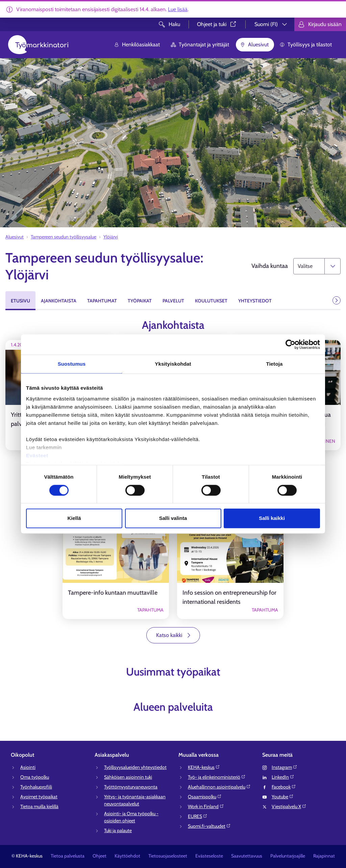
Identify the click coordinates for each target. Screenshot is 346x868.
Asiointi (28, 767)
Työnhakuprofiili (36, 787)
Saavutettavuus (247, 856)
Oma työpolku (35, 777)
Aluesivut (254, 44)
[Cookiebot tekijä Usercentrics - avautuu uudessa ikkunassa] (290, 344)
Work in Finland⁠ (206, 806)
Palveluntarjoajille (288, 856)
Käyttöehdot (127, 856)
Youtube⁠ (283, 797)
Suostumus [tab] (72, 364)
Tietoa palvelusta (68, 856)
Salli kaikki (272, 518)
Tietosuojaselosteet (168, 856)
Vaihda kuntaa (270, 266)
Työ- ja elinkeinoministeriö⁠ (217, 777)
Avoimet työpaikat (39, 797)
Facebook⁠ (284, 787)
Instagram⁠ (285, 767)
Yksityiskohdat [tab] (173, 364)
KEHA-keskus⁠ (204, 767)
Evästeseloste (209, 856)
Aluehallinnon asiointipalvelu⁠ (219, 787)
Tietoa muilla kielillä (39, 806)
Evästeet (37, 455)
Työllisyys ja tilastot (306, 44)
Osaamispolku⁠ (205, 797)
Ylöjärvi (111, 237)
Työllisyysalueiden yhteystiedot (135, 767)
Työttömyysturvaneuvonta (131, 787)
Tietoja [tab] (275, 364)
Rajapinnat (324, 856)
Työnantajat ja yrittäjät (200, 44)
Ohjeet (100, 856)
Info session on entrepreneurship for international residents (229, 597)
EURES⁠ (198, 816)
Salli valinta (173, 518)
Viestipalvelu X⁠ (289, 806)
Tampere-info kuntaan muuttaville (113, 593)
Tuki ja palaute (118, 830)
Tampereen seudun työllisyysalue (64, 237)
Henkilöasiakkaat (137, 44)
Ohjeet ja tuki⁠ (217, 24)
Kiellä (74, 518)
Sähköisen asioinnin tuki (128, 777)
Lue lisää (178, 9)
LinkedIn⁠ (283, 777)
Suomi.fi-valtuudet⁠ (209, 826)
